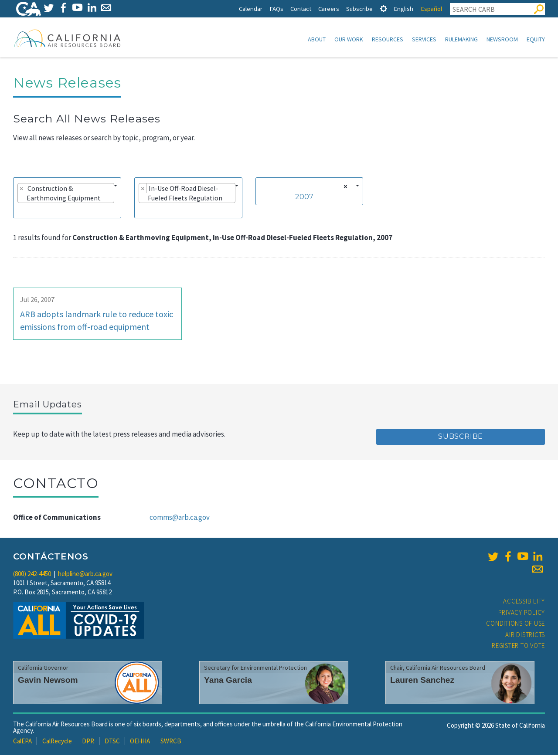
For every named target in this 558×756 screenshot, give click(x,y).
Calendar (251, 8)
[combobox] (67, 199)
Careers (329, 8)
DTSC (112, 742)
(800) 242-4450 (32, 575)
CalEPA (22, 742)
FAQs (276, 8)
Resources (388, 39)
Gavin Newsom (48, 681)
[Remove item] (22, 189)
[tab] (384, 8)
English (403, 8)
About (317, 39)
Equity (536, 39)
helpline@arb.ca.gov (85, 575)
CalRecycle (57, 742)
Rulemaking (461, 39)
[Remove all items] (344, 187)
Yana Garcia (228, 681)
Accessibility (524, 602)
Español (431, 8)
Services (424, 39)
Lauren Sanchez (422, 681)
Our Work (349, 39)
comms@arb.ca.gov (180, 518)
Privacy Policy (522, 613)
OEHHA (140, 742)
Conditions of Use (515, 624)
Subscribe (359, 8)
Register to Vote (518, 646)
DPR (88, 742)
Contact (301, 8)
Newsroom (502, 39)
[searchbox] (20, 211)
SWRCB (171, 742)
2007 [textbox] (304, 198)
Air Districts (525, 636)
